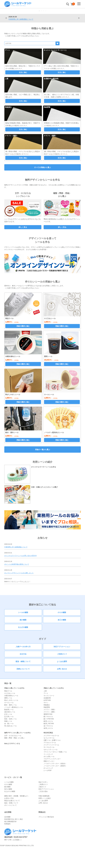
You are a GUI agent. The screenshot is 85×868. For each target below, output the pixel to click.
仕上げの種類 (23, 648)
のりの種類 (62, 634)
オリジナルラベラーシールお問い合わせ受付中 (21, 577)
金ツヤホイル (48, 747)
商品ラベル (8, 712)
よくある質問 (62, 683)
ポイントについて (10, 826)
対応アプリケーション (62, 668)
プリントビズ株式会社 (46, 838)
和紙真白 (47, 726)
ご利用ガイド (62, 675)
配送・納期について (23, 683)
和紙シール (8, 742)
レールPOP (48, 792)
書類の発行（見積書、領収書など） (17, 817)
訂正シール (8, 735)
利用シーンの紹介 (45, 819)
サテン (46, 724)
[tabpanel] (42, 19)
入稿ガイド (42, 808)
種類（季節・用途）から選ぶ (14, 759)
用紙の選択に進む (23, 347)
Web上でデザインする (12, 765)
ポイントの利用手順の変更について (17, 585)
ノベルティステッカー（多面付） (55, 787)
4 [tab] (46, 32)
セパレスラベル (49, 759)
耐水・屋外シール (10, 726)
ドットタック (48, 775)
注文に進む (23, 94)
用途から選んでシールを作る (14, 709)
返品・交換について (11, 824)
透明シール (8, 719)
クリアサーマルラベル (51, 757)
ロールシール (9, 724)
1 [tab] (39, 32)
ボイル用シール (49, 778)
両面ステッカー (49, 782)
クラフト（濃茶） (50, 733)
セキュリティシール (51, 771)
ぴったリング (48, 789)
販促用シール (9, 731)
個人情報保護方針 (10, 843)
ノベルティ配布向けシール (14, 728)
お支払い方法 (9, 819)
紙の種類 (23, 641)
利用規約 (7, 845)
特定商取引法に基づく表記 (14, 840)
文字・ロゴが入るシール (13, 757)
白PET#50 (47, 721)
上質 (45, 712)
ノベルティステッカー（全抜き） (55, 785)
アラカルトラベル (50, 764)
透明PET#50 (48, 735)
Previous (6, 39)
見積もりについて (23, 690)
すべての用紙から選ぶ (42, 189)
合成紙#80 (47, 719)
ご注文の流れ (43, 813)
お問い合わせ (62, 690)
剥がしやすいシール (11, 721)
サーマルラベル (49, 768)
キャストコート (49, 717)
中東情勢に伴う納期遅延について (21, 40)
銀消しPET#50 (49, 745)
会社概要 (7, 838)
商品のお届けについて (12, 822)
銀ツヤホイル (48, 738)
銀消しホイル (48, 742)
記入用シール (9, 738)
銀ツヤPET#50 (49, 740)
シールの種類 (23, 634)
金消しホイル (48, 749)
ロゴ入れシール (10, 714)
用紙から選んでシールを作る (54, 709)
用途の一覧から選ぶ (43, 471)
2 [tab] (41, 32)
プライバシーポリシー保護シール (55, 773)
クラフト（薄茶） (50, 731)
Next (79, 39)
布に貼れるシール (10, 747)
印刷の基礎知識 (44, 817)
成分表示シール (10, 733)
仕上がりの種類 (10, 813)
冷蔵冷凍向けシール (11, 717)
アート (46, 714)
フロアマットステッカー (52, 780)
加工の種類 (62, 641)
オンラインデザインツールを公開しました (19, 594)
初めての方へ (43, 803)
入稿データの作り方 (23, 668)
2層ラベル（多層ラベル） (53, 761)
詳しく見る (23, 248)
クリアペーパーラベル (51, 766)
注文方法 (23, 675)
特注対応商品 (48, 754)
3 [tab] (44, 32)
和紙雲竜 (47, 728)
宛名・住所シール (10, 740)
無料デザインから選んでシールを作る (17, 754)
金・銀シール (9, 745)
